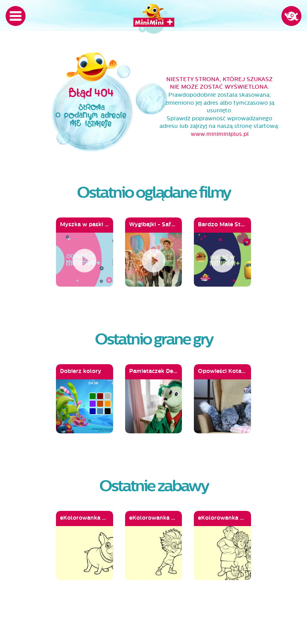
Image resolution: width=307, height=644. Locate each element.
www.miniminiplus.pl (220, 134)
